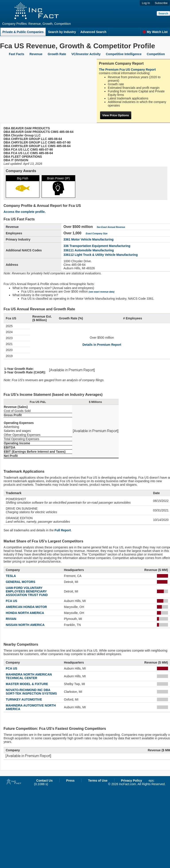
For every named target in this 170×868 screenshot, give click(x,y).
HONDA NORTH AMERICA (25, 613)
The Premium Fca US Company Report (127, 70)
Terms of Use (98, 781)
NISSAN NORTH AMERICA (25, 625)
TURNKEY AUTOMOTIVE (24, 699)
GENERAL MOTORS (20, 582)
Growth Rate (57, 54)
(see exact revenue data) (102, 292)
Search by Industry (62, 32)
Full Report (63, 530)
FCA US (12, 601)
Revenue (36, 54)
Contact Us (44, 781)
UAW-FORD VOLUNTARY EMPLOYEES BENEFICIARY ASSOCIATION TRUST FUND (27, 591)
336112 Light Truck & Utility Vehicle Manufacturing (101, 255)
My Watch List (155, 32)
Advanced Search (93, 32)
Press (70, 781)
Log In (146, 3)
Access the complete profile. (25, 212)
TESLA (11, 576)
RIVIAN (11, 619)
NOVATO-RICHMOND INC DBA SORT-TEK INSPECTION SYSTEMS (31, 692)
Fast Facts (16, 54)
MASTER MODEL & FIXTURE (27, 684)
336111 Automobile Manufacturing (89, 250)
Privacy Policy (132, 781)
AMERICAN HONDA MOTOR (26, 607)
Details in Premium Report (102, 345)
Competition (156, 54)
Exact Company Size (97, 234)
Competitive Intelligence (124, 54)
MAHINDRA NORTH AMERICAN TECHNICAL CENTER (29, 676)
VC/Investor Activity (86, 54)
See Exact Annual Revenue (111, 227)
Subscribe (161, 3)
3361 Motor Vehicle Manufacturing (89, 239)
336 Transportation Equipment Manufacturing (97, 246)
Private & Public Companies (23, 32)
